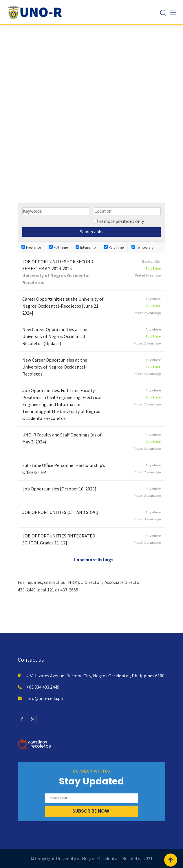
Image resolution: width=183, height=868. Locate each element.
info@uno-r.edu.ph (45, 698)
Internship (86, 247)
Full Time (58, 247)
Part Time (114, 247)
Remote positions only (121, 221)
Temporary (142, 247)
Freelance (31, 247)
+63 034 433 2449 (43, 687)
